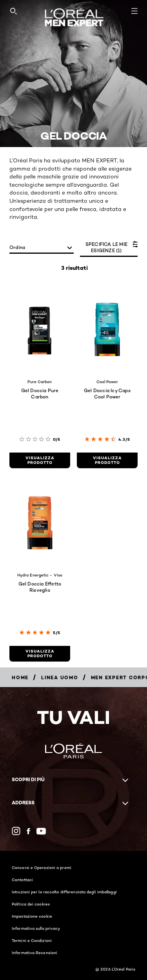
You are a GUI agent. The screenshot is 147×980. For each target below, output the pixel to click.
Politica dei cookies (31, 904)
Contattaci (22, 880)
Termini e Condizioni (32, 940)
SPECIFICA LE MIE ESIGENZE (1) (106, 247)
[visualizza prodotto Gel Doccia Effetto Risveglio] (40, 654)
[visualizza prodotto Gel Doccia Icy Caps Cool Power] (107, 460)
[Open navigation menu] (134, 11)
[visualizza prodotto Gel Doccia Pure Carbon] (40, 460)
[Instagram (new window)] (16, 831)
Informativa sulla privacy (36, 928)
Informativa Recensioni (34, 953)
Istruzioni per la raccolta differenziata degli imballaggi (64, 892)
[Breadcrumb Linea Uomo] (60, 677)
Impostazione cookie (32, 916)
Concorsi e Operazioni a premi (42, 867)
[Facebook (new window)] (28, 831)
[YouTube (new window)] (41, 831)
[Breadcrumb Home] (20, 677)
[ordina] (42, 248)
